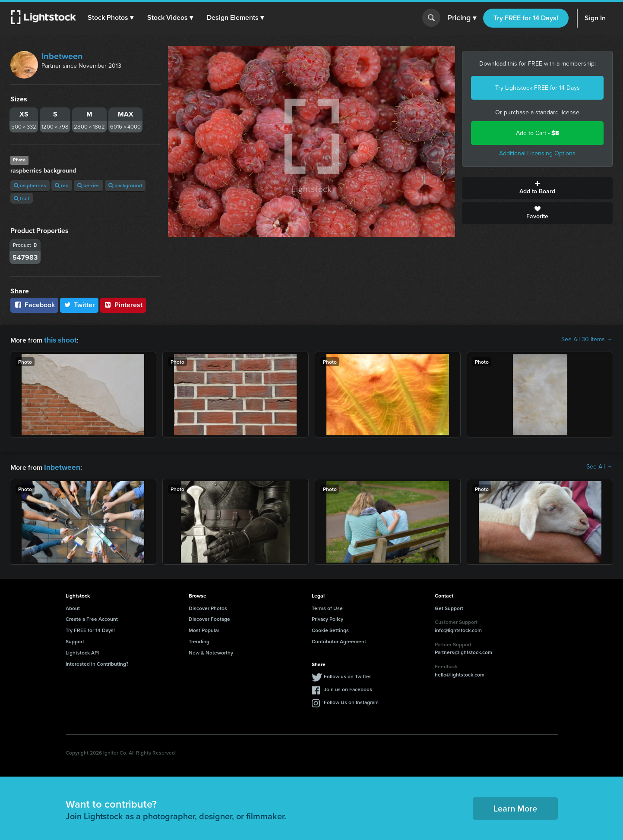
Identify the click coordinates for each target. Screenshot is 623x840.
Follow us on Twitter (347, 675)
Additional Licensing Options (537, 153)
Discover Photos (208, 606)
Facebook (34, 305)
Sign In (595, 18)
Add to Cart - (538, 133)
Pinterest (123, 305)
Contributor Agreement (339, 640)
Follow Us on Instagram (351, 700)
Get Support (449, 606)
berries (89, 185)
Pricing (462, 18)
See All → (599, 466)
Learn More (515, 807)
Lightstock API (82, 651)
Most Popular (204, 628)
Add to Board (537, 188)
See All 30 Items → (587, 340)
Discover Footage (209, 617)
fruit (22, 198)
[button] (112, 18)
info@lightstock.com (458, 628)
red (62, 185)
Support (75, 640)
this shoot (59, 339)
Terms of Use (327, 606)
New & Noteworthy (211, 651)
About (73, 606)
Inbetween (62, 56)
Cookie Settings (330, 628)
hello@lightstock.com (460, 673)
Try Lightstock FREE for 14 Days (538, 88)
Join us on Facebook (348, 687)
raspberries (30, 185)
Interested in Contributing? (97, 662)
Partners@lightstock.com (463, 650)
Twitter (79, 305)
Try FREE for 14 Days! (526, 18)
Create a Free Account (92, 617)
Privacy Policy (327, 617)
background (125, 185)
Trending (199, 640)
